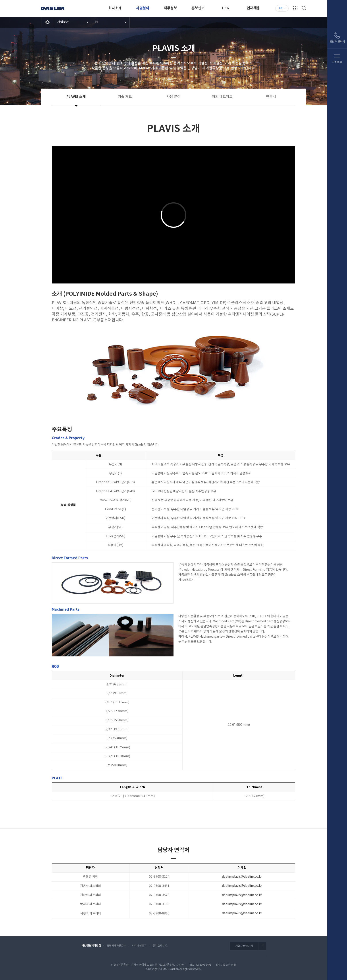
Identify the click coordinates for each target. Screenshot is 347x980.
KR (281, 8)
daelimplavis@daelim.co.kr (242, 877)
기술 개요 (125, 97)
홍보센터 (198, 8)
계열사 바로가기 (251, 946)
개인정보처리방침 (91, 946)
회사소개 (115, 8)
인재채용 (253, 8)
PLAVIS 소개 (76, 97)
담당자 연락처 (337, 42)
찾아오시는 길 (160, 946)
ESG (226, 8)
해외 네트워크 (222, 97)
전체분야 (337, 62)
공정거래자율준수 (116, 946)
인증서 (271, 97)
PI (97, 22)
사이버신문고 (139, 946)
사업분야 (143, 8)
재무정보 (170, 8)
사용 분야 (173, 97)
